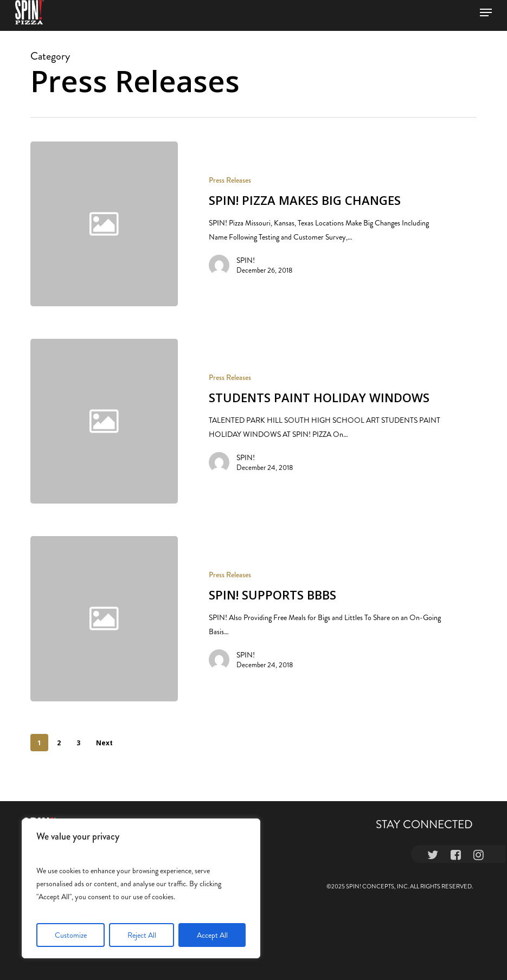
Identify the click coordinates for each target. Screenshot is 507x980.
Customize (71, 935)
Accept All (212, 935)
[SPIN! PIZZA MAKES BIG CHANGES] (326, 224)
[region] (141, 888)
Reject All (142, 935)
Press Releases (230, 180)
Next (104, 743)
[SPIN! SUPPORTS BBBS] (326, 626)
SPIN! (246, 260)
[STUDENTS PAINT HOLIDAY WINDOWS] (326, 421)
